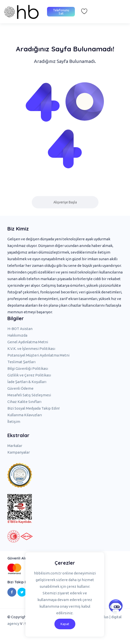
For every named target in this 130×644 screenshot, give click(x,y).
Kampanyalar (19, 452)
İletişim (14, 422)
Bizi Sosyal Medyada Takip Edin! (33, 408)
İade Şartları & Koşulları (27, 382)
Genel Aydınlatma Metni (28, 342)
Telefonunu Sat (61, 12)
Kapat (65, 624)
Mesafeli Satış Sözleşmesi (29, 395)
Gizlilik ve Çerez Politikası (29, 375)
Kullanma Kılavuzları (25, 415)
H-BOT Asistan (20, 329)
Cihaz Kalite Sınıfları (24, 402)
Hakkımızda (17, 335)
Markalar (15, 446)
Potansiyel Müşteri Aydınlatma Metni (38, 355)
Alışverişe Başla (65, 202)
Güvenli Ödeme (20, 388)
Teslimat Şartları (21, 362)
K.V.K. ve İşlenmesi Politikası (31, 349)
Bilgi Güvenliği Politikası (28, 368)
